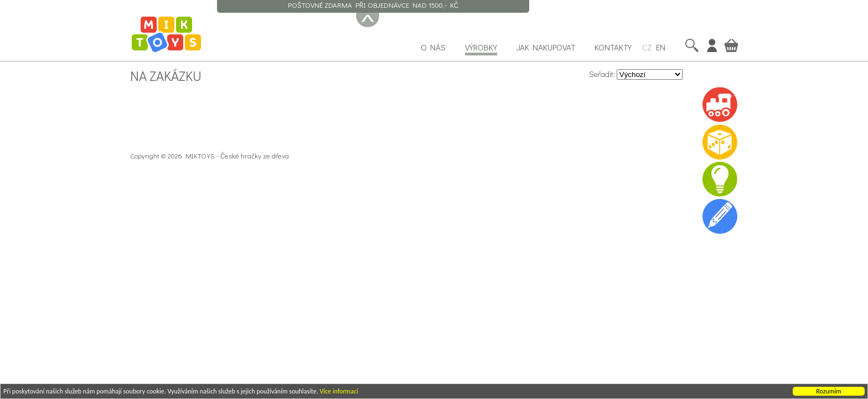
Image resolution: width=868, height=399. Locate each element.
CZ (647, 47)
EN (661, 47)
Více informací (339, 392)
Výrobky (481, 47)
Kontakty (613, 47)
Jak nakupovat (546, 47)
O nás (433, 47)
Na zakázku (166, 75)
